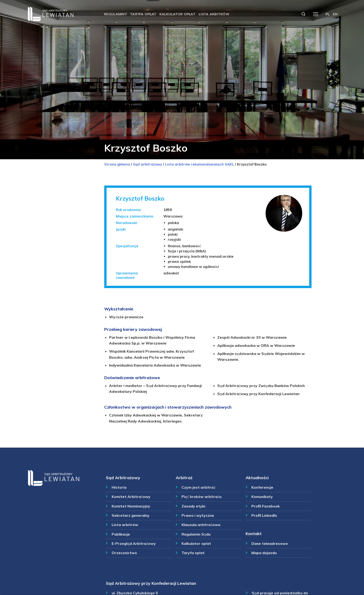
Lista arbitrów (214, 14)
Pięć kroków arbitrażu (201, 497)
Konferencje (262, 487)
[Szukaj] (303, 14)
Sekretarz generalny (131, 515)
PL (328, 14)
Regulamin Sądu (196, 534)
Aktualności (257, 478)
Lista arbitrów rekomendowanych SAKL (200, 164)
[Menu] (316, 14)
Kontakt (254, 533)
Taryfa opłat (143, 14)
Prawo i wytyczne (198, 515)
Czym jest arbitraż (198, 487)
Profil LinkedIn (264, 515)
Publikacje (121, 534)
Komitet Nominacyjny (131, 506)
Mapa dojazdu (264, 553)
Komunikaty (262, 497)
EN (335, 14)
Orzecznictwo (124, 553)
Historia (119, 487)
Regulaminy (115, 14)
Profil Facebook (266, 506)
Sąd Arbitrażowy (123, 478)
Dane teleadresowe (270, 543)
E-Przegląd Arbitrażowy (134, 543)
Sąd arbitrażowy (148, 164)
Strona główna (117, 164)
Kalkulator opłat (177, 14)
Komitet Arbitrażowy (131, 497)
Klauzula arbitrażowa (201, 525)
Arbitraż (184, 478)
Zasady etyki (193, 506)
